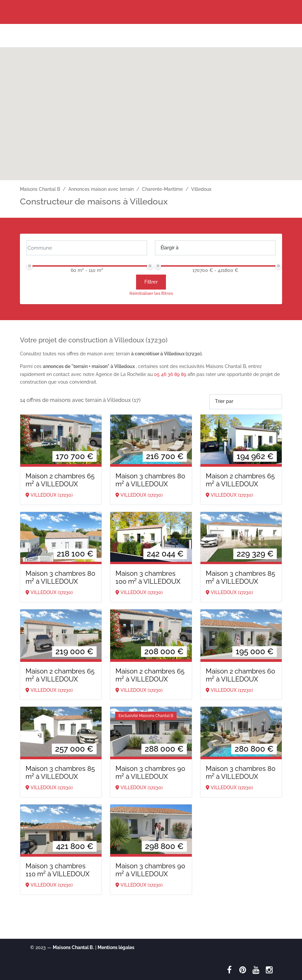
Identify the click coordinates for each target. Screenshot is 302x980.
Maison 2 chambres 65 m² (60, 480)
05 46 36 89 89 (170, 374)
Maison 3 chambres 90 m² (150, 773)
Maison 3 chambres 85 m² (240, 577)
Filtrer (151, 282)
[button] (151, 108)
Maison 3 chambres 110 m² (58, 870)
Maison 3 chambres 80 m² (150, 480)
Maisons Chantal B (40, 189)
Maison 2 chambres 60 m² (240, 675)
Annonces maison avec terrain (101, 189)
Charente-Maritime (162, 189)
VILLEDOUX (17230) (49, 495)
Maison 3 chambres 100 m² (148, 577)
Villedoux (201, 189)
